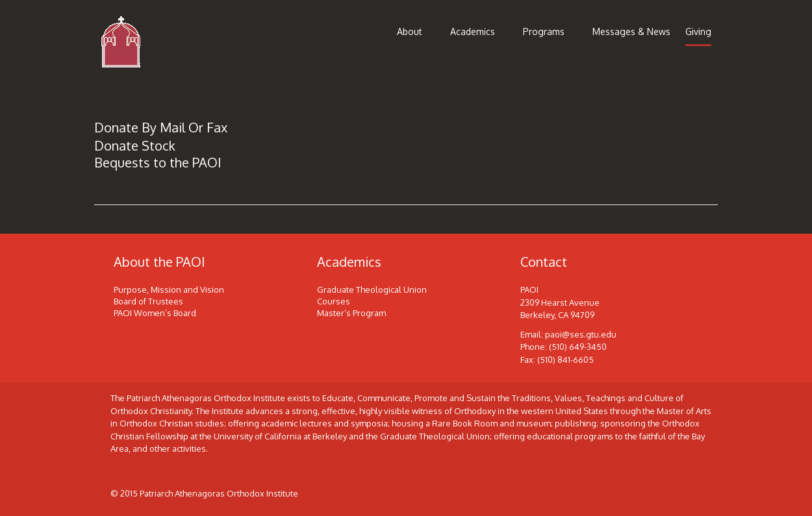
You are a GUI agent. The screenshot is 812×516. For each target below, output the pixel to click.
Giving (698, 31)
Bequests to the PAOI (158, 162)
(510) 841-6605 (565, 360)
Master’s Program (351, 313)
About (410, 31)
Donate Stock (135, 145)
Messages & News (631, 31)
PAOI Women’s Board (155, 313)
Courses (334, 301)
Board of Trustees (148, 301)
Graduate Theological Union (372, 289)
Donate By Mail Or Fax (161, 127)
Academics (473, 31)
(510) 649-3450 (578, 347)
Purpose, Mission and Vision (169, 289)
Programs (544, 31)
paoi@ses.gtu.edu (581, 334)
